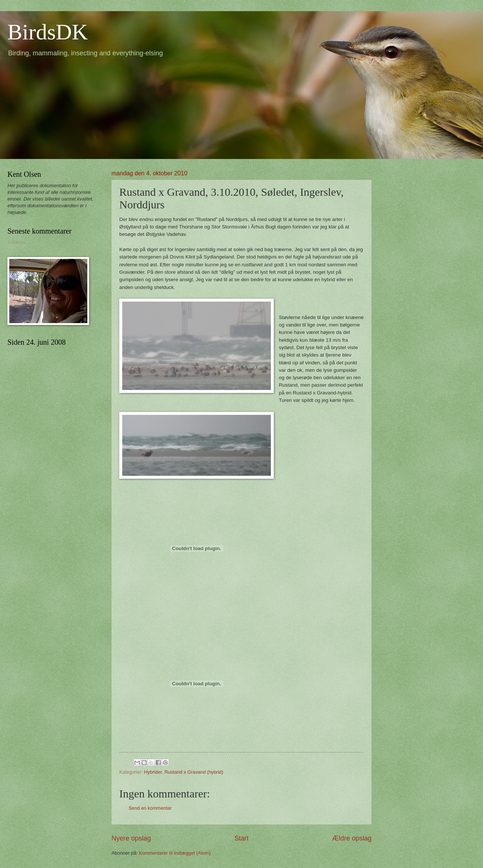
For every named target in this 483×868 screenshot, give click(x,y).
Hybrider (153, 772)
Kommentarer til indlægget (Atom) (175, 853)
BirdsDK (48, 32)
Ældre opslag (352, 838)
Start (241, 838)
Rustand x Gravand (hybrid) (194, 772)
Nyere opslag (131, 838)
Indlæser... (19, 242)
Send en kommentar (150, 808)
